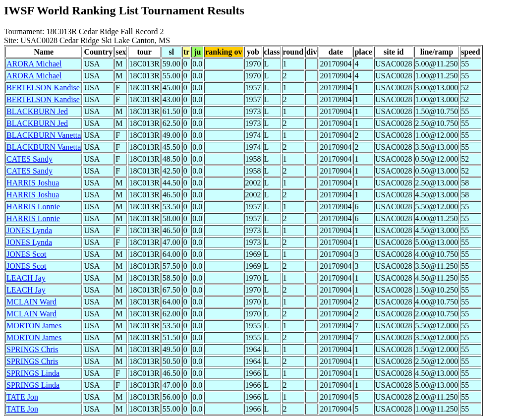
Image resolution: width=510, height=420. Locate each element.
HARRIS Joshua (33, 183)
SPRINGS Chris (32, 349)
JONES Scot (26, 254)
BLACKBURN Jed (37, 111)
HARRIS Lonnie (33, 207)
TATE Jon (22, 397)
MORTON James (34, 326)
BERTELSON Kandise (43, 88)
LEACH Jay (26, 278)
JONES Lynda (29, 230)
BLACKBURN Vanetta (44, 135)
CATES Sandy (29, 159)
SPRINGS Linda (33, 373)
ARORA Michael (34, 64)
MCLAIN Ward (31, 302)
